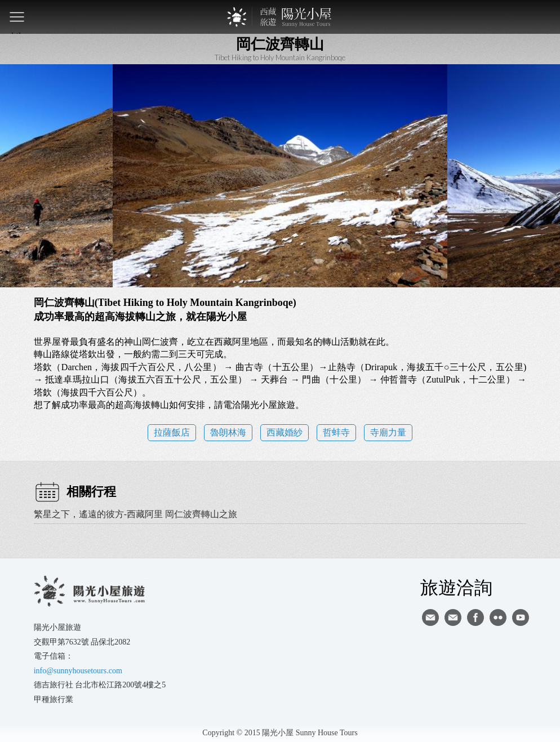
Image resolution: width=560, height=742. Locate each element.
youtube (521, 617)
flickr (498, 617)
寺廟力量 (388, 432)
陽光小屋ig (453, 617)
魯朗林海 (228, 432)
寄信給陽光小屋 (430, 617)
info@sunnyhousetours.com (78, 671)
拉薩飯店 (172, 432)
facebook (475, 617)
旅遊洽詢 (456, 587)
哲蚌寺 (336, 432)
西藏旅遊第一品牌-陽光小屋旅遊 (280, 17)
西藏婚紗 (285, 432)
